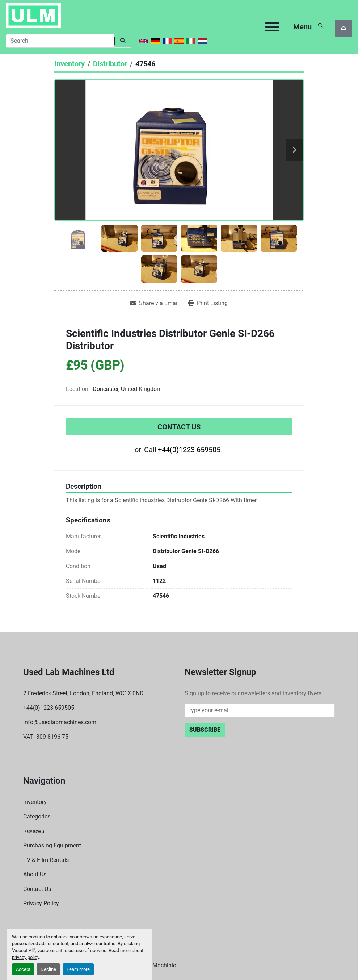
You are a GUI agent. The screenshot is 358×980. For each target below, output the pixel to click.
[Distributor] (110, 64)
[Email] (260, 710)
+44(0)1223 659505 (189, 450)
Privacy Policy (41, 903)
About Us (35, 874)
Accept (23, 969)
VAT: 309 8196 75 (46, 737)
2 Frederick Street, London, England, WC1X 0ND (83, 693)
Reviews (34, 831)
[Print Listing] (208, 303)
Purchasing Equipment (52, 845)
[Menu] (272, 27)
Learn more (78, 969)
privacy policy (26, 957)
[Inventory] (70, 64)
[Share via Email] (155, 303)
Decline (48, 969)
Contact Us (179, 427)
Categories (37, 816)
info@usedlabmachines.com (60, 722)
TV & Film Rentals (46, 860)
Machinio (164, 965)
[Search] (60, 41)
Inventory (35, 802)
